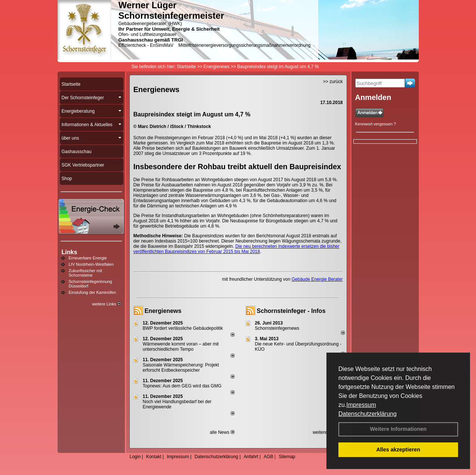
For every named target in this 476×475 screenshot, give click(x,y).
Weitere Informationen (398, 429)
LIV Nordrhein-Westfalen (91, 264)
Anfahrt (251, 457)
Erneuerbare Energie (88, 258)
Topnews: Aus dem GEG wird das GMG (182, 386)
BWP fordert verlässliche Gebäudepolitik (183, 328)
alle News (222, 432)
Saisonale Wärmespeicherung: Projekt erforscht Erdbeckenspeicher (181, 368)
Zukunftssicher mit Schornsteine (85, 273)
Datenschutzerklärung (368, 414)
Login (135, 457)
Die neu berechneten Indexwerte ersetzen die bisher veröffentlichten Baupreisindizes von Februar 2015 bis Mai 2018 (237, 249)
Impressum (361, 405)
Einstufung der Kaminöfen (93, 292)
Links (70, 252)
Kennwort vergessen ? (376, 124)
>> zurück (333, 82)
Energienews (163, 311)
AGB (268, 457)
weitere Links (106, 304)
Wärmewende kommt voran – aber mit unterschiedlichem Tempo (181, 347)
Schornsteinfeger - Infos (291, 311)
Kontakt (154, 457)
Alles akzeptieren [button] (398, 450)
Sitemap (287, 457)
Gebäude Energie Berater (317, 279)
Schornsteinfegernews (277, 328)
